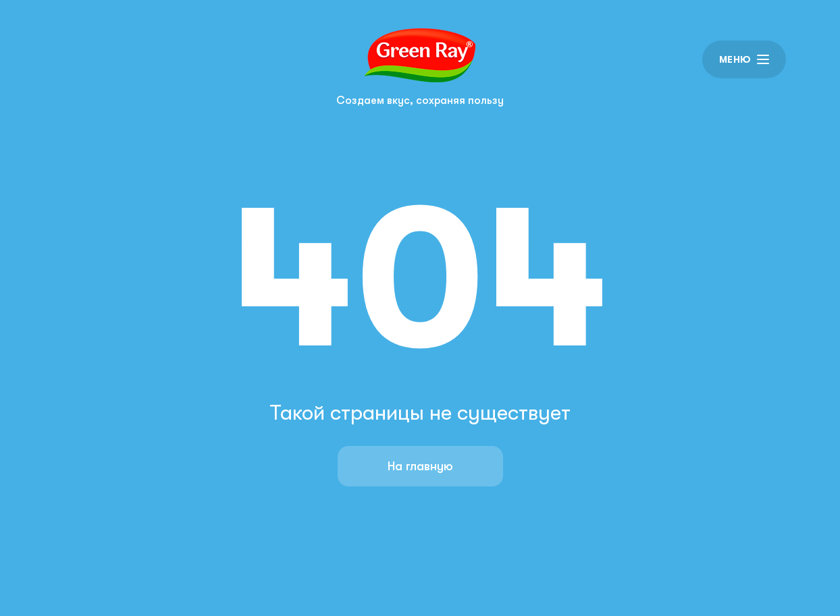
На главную (420, 466)
